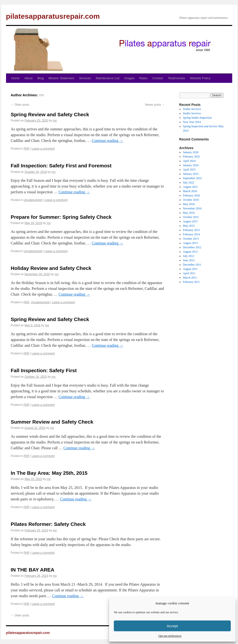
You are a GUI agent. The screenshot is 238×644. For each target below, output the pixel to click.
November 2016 (192, 208)
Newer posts (155, 105)
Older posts (20, 105)
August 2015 (190, 221)
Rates (143, 78)
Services (85, 78)
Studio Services (192, 109)
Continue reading (107, 141)
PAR (26, 149)
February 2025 (191, 157)
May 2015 (189, 226)
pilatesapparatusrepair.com (53, 16)
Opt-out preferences (170, 636)
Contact (158, 78)
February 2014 (191, 234)
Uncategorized (33, 200)
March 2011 (190, 278)
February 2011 (191, 282)
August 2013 (190, 243)
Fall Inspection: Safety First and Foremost (61, 166)
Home (16, 78)
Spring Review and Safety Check (50, 114)
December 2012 (192, 247)
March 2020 (190, 191)
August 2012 (190, 252)
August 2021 (190, 187)
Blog (40, 78)
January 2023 (191, 174)
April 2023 (189, 170)
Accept (172, 626)
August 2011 (190, 269)
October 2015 (191, 217)
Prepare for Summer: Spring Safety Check (61, 217)
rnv (41, 95)
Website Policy (200, 78)
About (28, 78)
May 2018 (189, 204)
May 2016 (189, 213)
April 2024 (189, 161)
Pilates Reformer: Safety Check (48, 524)
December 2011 (192, 265)
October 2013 (191, 239)
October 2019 (191, 200)
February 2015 (191, 230)
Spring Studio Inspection (197, 118)
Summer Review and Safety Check (52, 422)
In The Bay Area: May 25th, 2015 (49, 473)
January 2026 (191, 152)
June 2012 (189, 260)
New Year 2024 (192, 122)
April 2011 (189, 273)
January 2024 (191, 165)
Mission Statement (61, 78)
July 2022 (189, 182)
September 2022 (192, 178)
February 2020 (191, 195)
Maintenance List (108, 78)
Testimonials (177, 78)
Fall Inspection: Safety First (44, 370)
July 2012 (189, 256)
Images (129, 78)
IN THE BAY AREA (33, 570)
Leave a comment (43, 149)
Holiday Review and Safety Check (51, 268)
